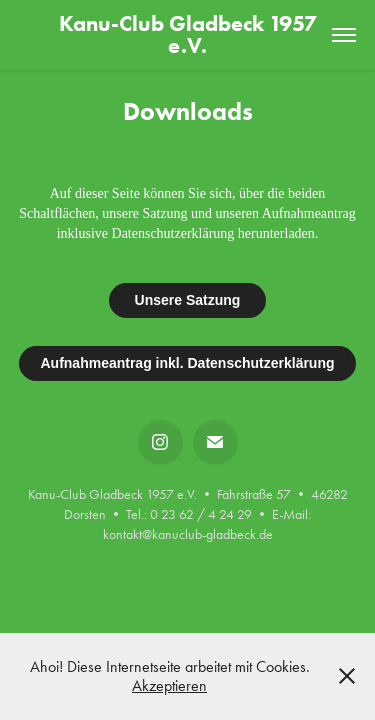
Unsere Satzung (188, 300)
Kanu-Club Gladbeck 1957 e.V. (190, 34)
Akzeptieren (169, 685)
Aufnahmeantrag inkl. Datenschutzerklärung (187, 363)
